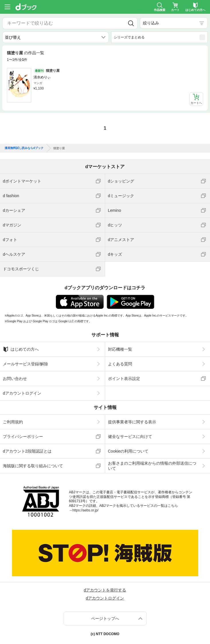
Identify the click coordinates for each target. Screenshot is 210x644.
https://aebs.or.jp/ (86, 510)
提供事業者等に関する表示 (132, 422)
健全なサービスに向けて (130, 437)
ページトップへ (105, 618)
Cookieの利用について (128, 451)
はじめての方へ (21, 349)
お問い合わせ (15, 379)
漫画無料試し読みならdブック (24, 148)
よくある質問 (120, 364)
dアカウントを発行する (105, 590)
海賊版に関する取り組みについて (33, 466)
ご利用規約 (13, 422)
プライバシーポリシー (23, 437)
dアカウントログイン (22, 393)
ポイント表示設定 (124, 379)
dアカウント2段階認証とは (27, 451)
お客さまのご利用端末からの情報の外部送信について (152, 466)
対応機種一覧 (120, 349)
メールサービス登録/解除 (25, 364)
